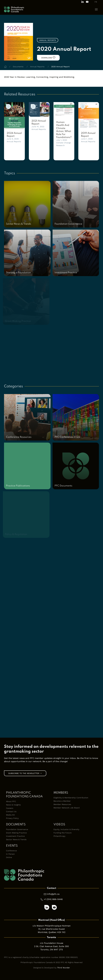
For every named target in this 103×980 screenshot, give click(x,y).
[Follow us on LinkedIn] (82, 2)
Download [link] (48, 57)
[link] (14, 116)
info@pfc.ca (53, 894)
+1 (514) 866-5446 (53, 899)
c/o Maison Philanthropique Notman (52, 926)
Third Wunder (64, 968)
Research (60, 145)
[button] (96, 9)
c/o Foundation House (52, 943)
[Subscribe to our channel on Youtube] (87, 2)
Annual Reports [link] (48, 40)
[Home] (5, 67)
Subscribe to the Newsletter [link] (25, 773)
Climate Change (64, 143)
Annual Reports (14, 141)
